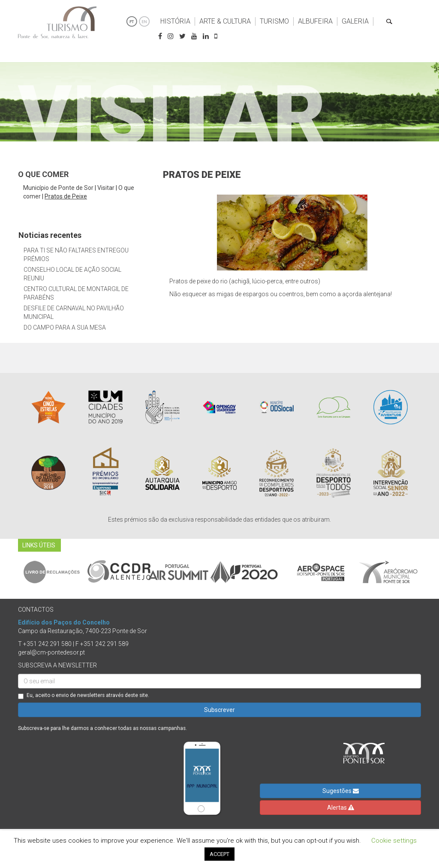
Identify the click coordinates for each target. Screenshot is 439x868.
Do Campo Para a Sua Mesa (65, 327)
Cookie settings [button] (394, 841)
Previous (12, 572)
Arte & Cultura (225, 21)
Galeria (355, 21)
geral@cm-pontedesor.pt (51, 652)
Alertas (341, 808)
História (175, 21)
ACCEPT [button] (219, 854)
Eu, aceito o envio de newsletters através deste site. (84, 696)
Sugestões (341, 791)
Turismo (274, 21)
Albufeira (315, 21)
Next (427, 572)
